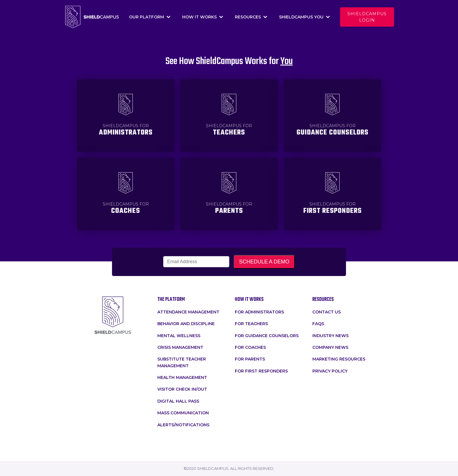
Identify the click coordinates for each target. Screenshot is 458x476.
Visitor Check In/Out (182, 389)
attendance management (188, 312)
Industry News (330, 336)
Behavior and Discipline (186, 324)
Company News (330, 347)
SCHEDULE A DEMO (264, 262)
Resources (251, 17)
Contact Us (327, 312)
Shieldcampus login (367, 17)
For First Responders (261, 371)
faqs (318, 324)
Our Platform (150, 17)
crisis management (180, 347)
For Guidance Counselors (267, 336)
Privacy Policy (330, 371)
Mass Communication (183, 413)
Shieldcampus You (304, 17)
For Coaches (250, 347)
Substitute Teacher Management (182, 362)
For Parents (250, 359)
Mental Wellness (179, 336)
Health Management (182, 377)
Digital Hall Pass (178, 401)
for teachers (251, 324)
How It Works (203, 17)
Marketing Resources (339, 359)
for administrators (259, 312)
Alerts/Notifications (183, 425)
